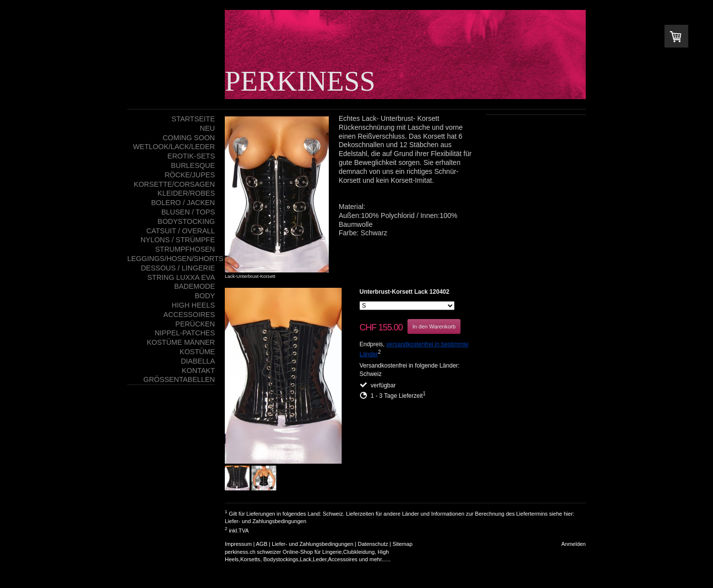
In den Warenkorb (434, 326)
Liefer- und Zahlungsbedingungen (266, 521)
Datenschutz (373, 544)
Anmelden (573, 544)
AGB (262, 544)
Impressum (238, 544)
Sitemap (403, 544)
